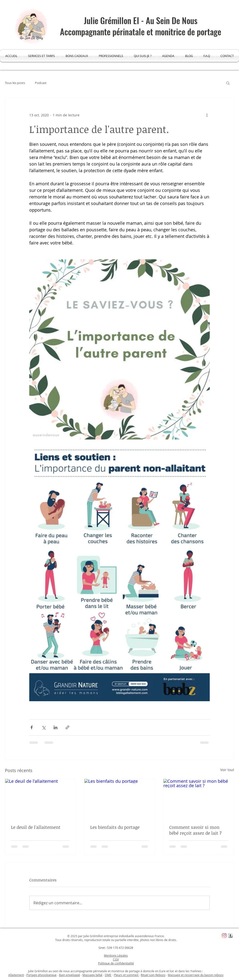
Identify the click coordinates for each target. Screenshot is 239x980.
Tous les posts (15, 83)
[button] (228, 83)
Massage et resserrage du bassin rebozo (196, 975)
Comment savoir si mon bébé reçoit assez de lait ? (195, 830)
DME (108, 975)
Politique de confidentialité (116, 963)
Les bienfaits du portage (115, 827)
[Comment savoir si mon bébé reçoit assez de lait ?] (199, 799)
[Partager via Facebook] (32, 727)
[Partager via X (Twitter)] (44, 727)
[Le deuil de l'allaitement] (40, 799)
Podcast (41, 83)
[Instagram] (224, 936)
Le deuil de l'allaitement (36, 827)
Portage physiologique (41, 975)
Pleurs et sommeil (126, 975)
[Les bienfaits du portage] (120, 799)
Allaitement (16, 975)
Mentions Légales (116, 955)
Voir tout (227, 770)
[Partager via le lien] (67, 727)
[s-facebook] (230, 936)
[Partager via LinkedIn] (55, 727)
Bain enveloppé (70, 975)
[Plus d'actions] (207, 115)
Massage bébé (92, 975)
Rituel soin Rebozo (153, 975)
